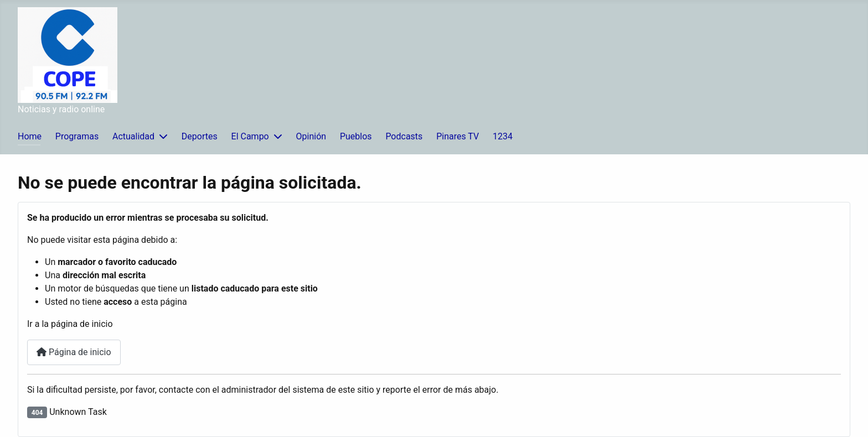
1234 (503, 136)
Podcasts (404, 136)
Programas (77, 136)
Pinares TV (458, 136)
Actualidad (133, 136)
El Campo (250, 136)
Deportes (200, 136)
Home (30, 136)
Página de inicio (74, 352)
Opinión (311, 136)
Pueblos (356, 136)
